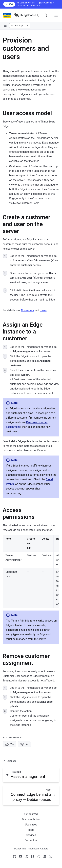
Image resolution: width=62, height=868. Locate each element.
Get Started (31, 814)
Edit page (10, 761)
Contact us (31, 840)
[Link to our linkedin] (44, 856)
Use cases (31, 825)
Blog (31, 830)
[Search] (45, 15)
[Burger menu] (56, 15)
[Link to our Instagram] (38, 856)
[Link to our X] (50, 856)
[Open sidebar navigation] (5, 26)
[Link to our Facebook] (32, 856)
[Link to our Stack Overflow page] (26, 856)
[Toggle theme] (39, 15)
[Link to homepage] (25, 15)
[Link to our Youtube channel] (21, 856)
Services (31, 835)
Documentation (31, 819)
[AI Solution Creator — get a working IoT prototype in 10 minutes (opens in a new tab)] (31, 4)
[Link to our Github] (15, 856)
